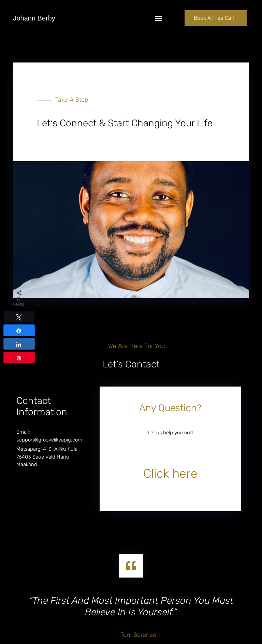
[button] (158, 18)
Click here (170, 473)
